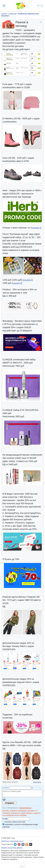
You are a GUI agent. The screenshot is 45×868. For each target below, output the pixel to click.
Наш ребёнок (18, 848)
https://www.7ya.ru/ (17, 841)
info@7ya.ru (5, 841)
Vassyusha (37, 782)
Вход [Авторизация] (40, 5)
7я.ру (31, 844)
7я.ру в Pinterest (19, 844)
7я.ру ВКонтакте (23, 844)
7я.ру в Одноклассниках (27, 844)
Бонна (10, 848)
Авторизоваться (25, 808)
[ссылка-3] (17, 283)
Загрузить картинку (4, 799)
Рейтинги (4, 848)
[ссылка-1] (36, 228)
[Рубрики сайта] (4, 6)
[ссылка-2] (28, 280)
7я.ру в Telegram (15, 844)
